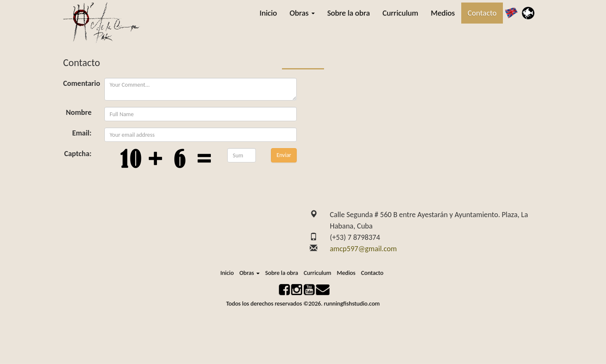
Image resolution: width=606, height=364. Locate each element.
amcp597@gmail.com (363, 249)
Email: (82, 133)
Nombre (78, 112)
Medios (443, 13)
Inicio (268, 13)
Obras (302, 13)
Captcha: (78, 153)
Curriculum (400, 13)
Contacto (482, 13)
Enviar (284, 155)
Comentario (77, 83)
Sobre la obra (349, 13)
